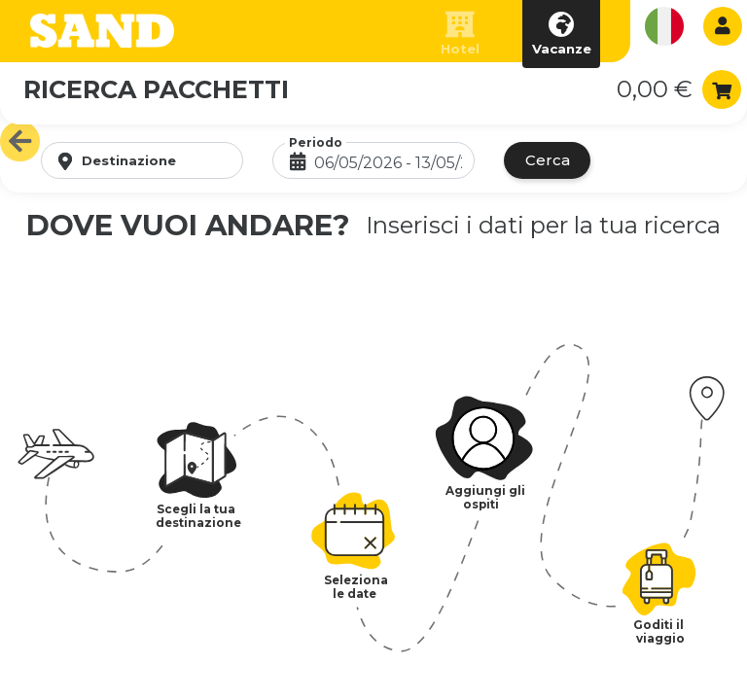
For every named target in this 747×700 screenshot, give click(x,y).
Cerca (548, 160)
